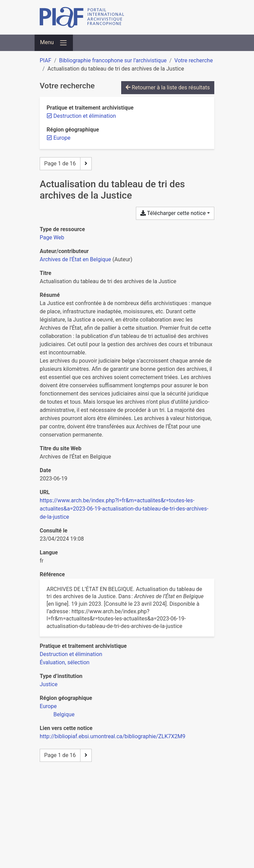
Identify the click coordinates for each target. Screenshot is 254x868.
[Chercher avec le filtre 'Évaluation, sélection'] (65, 662)
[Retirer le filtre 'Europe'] (62, 138)
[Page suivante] (86, 164)
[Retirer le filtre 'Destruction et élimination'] (85, 116)
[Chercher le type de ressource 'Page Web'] (52, 237)
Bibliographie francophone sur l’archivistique (113, 60)
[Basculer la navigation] (54, 43)
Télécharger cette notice (173, 213)
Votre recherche (193, 60)
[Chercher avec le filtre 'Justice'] (49, 684)
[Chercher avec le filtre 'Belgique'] (64, 714)
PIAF (46, 60)
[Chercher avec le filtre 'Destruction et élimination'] (71, 654)
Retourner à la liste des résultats (168, 87)
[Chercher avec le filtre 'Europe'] (48, 706)
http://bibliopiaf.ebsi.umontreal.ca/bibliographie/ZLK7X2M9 (112, 736)
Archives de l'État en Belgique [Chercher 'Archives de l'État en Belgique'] (75, 259)
